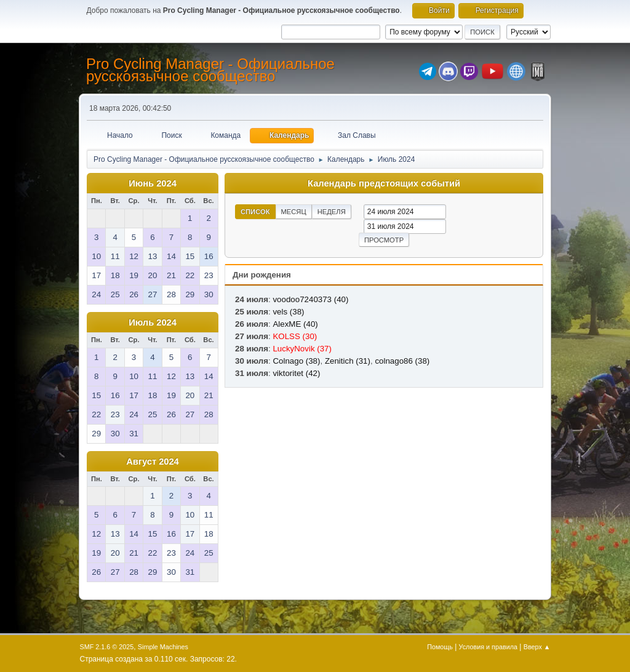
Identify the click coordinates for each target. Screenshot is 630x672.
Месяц (294, 212)
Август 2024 (153, 462)
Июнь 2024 (153, 183)
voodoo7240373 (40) (310, 299)
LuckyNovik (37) (302, 349)
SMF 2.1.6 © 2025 (107, 647)
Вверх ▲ (537, 647)
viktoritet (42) (296, 373)
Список (255, 212)
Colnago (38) (296, 361)
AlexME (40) (295, 324)
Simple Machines (163, 647)
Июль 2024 (153, 322)
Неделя (332, 212)
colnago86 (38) (402, 361)
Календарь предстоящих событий (384, 183)
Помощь (440, 647)
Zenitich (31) (348, 361)
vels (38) (288, 312)
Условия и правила (488, 647)
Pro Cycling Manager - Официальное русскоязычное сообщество (210, 70)
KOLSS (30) (295, 336)
